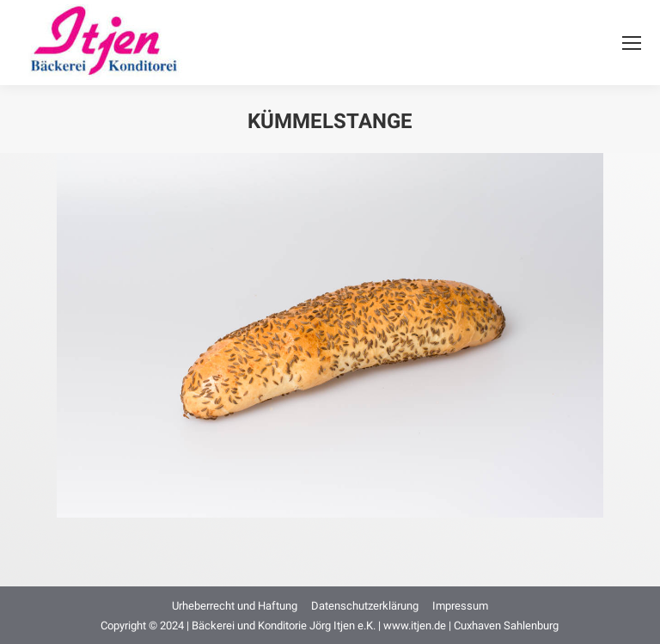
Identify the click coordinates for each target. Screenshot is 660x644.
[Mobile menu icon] (632, 43)
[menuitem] (235, 606)
